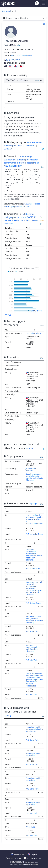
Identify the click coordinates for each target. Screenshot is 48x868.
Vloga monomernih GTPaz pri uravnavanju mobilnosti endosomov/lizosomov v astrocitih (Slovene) (34, 588)
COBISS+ (8, 149)
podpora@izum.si (33, 858)
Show (7, 315)
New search (6, 11)
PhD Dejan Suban (33, 333)
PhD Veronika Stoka (34, 534)
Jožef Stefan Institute (31, 470)
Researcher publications (16, 18)
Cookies (14, 865)
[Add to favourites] (44, 24)
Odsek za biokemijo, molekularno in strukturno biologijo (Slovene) (34, 477)
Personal (30, 146)
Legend (33, 504)
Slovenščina (17, 854)
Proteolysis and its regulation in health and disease (34, 729)
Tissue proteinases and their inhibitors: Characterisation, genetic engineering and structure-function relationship (34, 680)
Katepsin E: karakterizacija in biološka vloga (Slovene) (33, 648)
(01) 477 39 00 (12, 60)
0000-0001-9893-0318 (22, 56)
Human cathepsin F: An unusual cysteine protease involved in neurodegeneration (34, 519)
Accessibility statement (28, 865)
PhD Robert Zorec (34, 603)
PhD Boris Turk (32, 632)
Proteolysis (31, 827)
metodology (26, 156)
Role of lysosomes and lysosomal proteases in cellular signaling (34, 620)
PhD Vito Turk (32, 660)
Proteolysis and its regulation (34, 755)
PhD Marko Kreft (33, 568)
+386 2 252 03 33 (15, 858)
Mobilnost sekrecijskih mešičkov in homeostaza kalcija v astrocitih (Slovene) (34, 555)
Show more (35, 311)
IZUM (15, 862)
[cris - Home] (8, 3)
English (32, 854)
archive (27, 206)
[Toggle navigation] (43, 3)
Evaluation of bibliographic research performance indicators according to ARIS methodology (21, 163)
